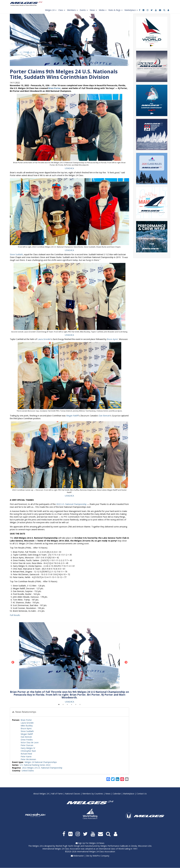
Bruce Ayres (112, 339)
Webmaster (79, 856)
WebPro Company (101, 856)
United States (28, 771)
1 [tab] (59, 705)
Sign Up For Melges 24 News (91, 843)
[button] (69, 127)
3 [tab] (67, 705)
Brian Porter (54, 88)
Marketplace (129, 794)
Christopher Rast (28, 751)
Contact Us (142, 794)
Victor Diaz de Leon (30, 742)
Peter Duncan (27, 745)
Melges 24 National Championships (41, 762)
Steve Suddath (16, 254)
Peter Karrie (26, 756)
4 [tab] (72, 705)
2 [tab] (63, 705)
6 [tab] (80, 705)
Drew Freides (27, 740)
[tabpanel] (69, 663)
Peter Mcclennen (28, 759)
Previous (13, 663)
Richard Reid (26, 754)
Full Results (15, 615)
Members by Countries (93, 794)
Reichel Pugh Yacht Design (68, 846)
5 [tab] (76, 705)
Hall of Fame (57, 794)
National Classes (73, 794)
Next (126, 663)
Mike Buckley (27, 726)
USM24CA (69, 168)
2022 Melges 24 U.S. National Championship (42, 768)
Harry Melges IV (28, 748)
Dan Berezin (104, 416)
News (108, 794)
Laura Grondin (44, 339)
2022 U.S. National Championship (71, 504)
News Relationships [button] (25, 712)
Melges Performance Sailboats (114, 846)
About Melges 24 (41, 794)
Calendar (117, 794)
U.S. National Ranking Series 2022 (35, 765)
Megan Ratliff (72, 416)
